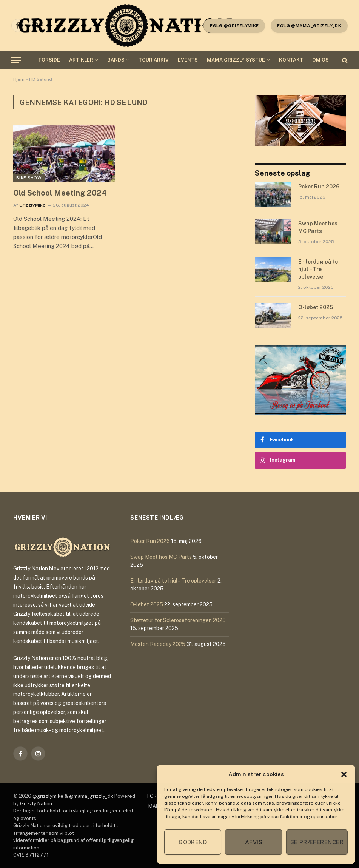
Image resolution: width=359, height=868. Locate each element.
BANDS (116, 60)
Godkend (193, 842)
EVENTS (188, 60)
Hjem (19, 79)
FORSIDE (49, 60)
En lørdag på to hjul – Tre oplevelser (318, 269)
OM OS (320, 60)
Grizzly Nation (36, 804)
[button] (344, 774)
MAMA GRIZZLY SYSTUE (236, 60)
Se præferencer (317, 842)
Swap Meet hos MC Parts (318, 227)
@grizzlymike (48, 796)
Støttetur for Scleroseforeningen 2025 (178, 620)
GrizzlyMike (32, 205)
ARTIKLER (81, 60)
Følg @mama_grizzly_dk (309, 26)
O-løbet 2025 (316, 307)
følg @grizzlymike (234, 26)
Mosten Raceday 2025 (158, 644)
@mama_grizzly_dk (91, 796)
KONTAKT (291, 60)
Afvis (254, 842)
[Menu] (16, 60)
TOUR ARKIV (154, 60)
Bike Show (29, 178)
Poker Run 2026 (319, 187)
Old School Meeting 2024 (60, 193)
